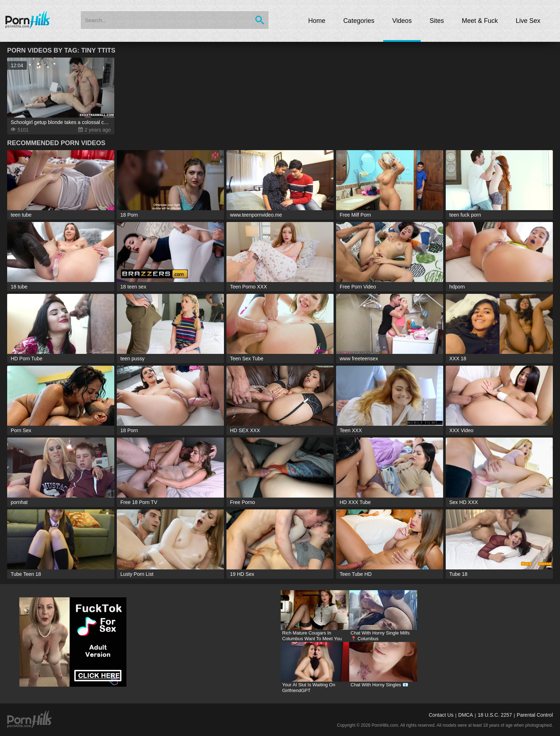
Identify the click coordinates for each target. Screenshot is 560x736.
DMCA (466, 715)
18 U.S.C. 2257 (495, 715)
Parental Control (535, 715)
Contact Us (441, 715)
